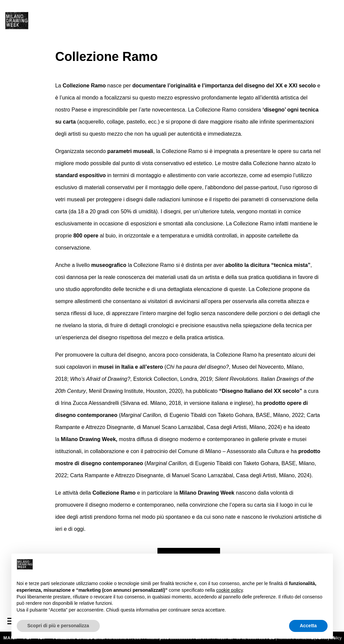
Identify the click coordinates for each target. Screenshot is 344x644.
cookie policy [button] (229, 590)
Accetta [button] (308, 626)
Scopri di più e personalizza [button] (58, 626)
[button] (324, 564)
